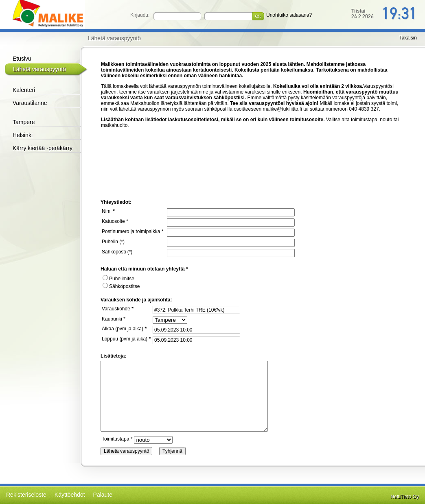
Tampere (24, 122)
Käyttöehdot (70, 495)
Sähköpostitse (121, 286)
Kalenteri (24, 90)
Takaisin (408, 38)
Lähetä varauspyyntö (39, 69)
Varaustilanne (30, 103)
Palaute (103, 495)
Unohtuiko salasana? (289, 15)
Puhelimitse (118, 279)
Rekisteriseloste (26, 495)
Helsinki (23, 135)
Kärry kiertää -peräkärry (43, 148)
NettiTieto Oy (405, 497)
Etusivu (22, 59)
